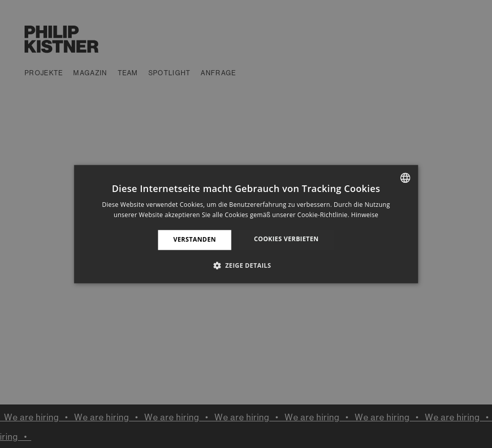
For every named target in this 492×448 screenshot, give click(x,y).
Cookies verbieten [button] (286, 239)
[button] (246, 265)
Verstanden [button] (195, 240)
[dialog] (246, 224)
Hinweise (365, 215)
